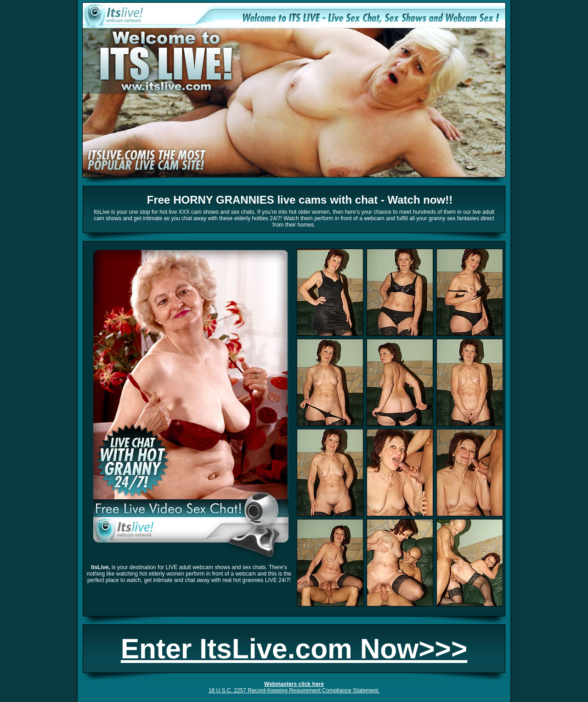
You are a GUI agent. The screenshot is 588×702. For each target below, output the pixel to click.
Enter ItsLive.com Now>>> (294, 649)
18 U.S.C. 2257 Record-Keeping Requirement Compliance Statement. (294, 691)
